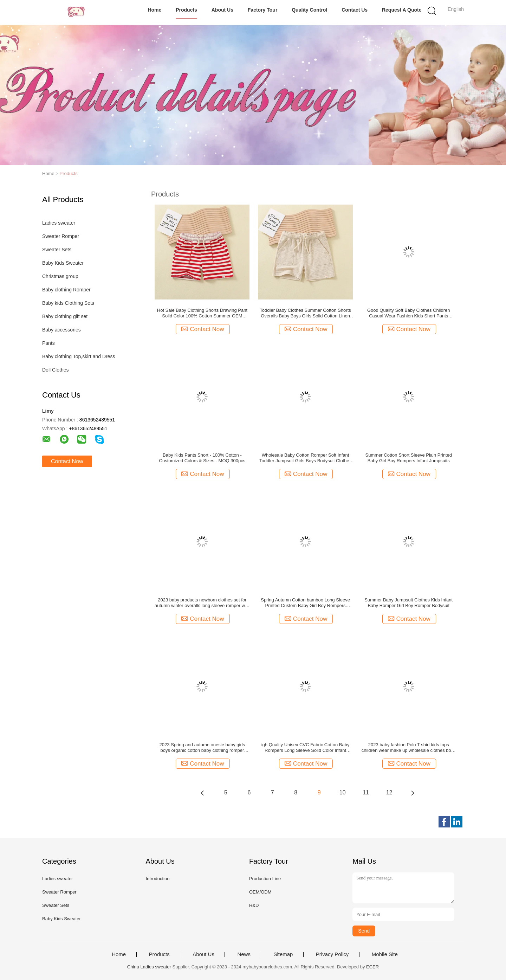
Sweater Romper (61, 236)
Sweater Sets (57, 250)
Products (186, 10)
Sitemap (283, 954)
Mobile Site (385, 954)
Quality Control (309, 10)
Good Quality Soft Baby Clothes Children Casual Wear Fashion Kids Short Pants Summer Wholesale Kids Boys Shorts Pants (408, 313)
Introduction (157, 879)
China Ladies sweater (149, 967)
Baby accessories (61, 330)
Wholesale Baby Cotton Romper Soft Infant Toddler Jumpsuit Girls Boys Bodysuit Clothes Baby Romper (305, 458)
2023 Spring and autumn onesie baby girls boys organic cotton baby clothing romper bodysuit (202, 748)
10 (343, 792)
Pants (48, 343)
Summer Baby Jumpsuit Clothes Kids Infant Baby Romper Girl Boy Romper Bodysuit (408, 603)
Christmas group (60, 276)
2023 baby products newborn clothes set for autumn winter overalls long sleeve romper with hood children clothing (202, 603)
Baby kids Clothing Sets (68, 303)
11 (366, 792)
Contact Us (355, 10)
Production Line (265, 879)
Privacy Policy (332, 954)
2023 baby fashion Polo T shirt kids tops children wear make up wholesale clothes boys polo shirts (409, 748)
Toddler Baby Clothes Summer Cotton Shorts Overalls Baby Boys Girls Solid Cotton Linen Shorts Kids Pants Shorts (305, 313)
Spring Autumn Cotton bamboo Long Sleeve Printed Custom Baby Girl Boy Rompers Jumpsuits (305, 603)
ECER (372, 967)
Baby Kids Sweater (63, 263)
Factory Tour (263, 10)
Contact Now (67, 461)
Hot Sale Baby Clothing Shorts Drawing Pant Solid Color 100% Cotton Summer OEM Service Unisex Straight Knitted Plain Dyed (202, 313)
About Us (222, 10)
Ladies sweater (59, 223)
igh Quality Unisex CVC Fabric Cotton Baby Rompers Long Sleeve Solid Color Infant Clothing (306, 748)
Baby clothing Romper (66, 290)
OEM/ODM (260, 892)
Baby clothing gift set (65, 316)
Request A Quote (402, 10)
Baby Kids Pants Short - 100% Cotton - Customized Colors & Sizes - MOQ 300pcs (202, 458)
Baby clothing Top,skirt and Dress (79, 356)
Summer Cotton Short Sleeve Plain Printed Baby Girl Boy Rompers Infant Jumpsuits (409, 458)
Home (154, 10)
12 (389, 792)
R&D (254, 905)
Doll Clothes (55, 370)
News (244, 954)
